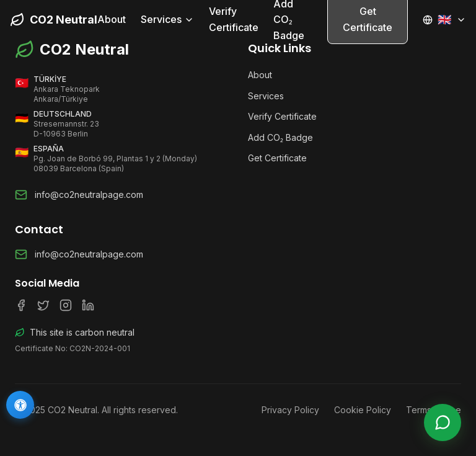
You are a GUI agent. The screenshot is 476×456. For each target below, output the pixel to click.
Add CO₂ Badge (280, 137)
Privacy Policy (290, 410)
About (112, 19)
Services (167, 19)
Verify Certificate (234, 19)
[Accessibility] (20, 405)
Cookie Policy (363, 410)
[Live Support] (443, 422)
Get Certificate (277, 158)
